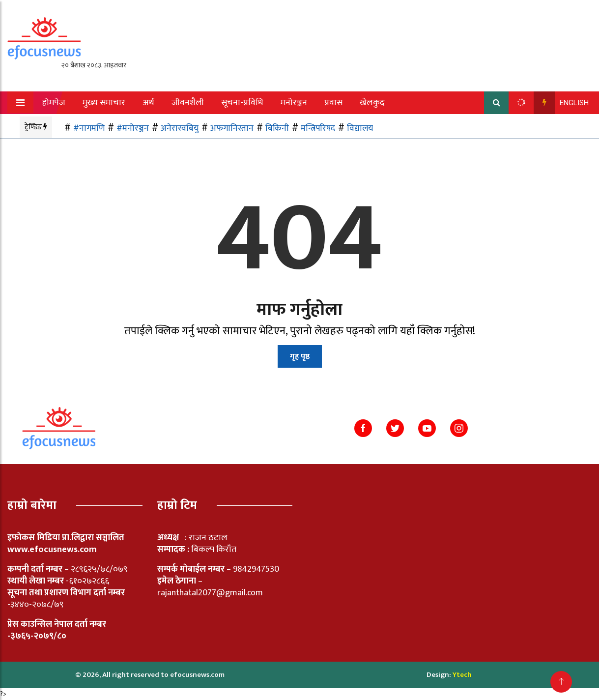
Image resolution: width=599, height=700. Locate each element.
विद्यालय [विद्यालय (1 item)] (360, 128)
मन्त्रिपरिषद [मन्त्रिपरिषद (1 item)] (318, 128)
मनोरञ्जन (294, 103)
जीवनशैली (188, 103)
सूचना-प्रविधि (242, 103)
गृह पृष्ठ (300, 357)
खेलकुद (372, 103)
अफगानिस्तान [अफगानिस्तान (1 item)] (232, 128)
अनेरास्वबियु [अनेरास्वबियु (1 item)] (180, 128)
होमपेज (54, 103)
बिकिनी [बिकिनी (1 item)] (277, 128)
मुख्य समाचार (104, 103)
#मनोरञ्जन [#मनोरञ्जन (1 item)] (133, 128)
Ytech (462, 675)
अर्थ (148, 103)
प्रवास (333, 103)
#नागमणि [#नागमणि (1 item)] (89, 128)
